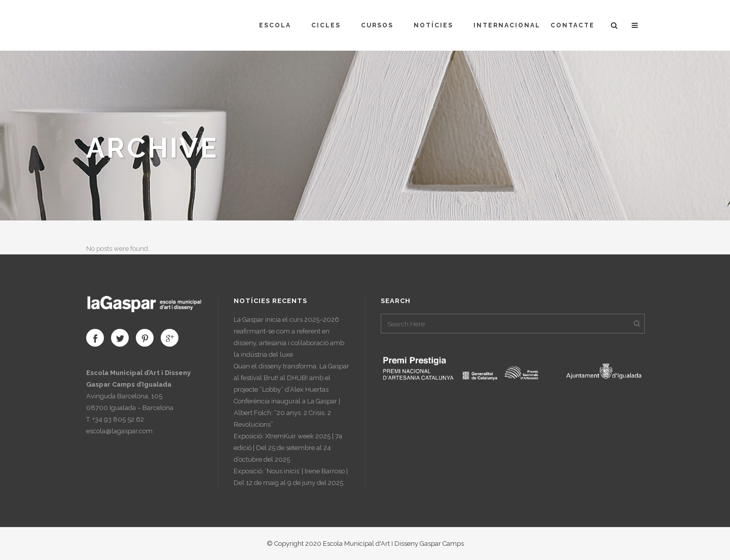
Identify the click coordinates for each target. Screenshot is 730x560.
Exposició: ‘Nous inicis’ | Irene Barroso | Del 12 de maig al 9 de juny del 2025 (291, 477)
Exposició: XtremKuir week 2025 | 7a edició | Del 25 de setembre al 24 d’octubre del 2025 (288, 448)
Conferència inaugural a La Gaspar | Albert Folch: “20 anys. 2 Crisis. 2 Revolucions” (287, 413)
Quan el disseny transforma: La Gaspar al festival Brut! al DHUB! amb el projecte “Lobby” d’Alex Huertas (291, 378)
